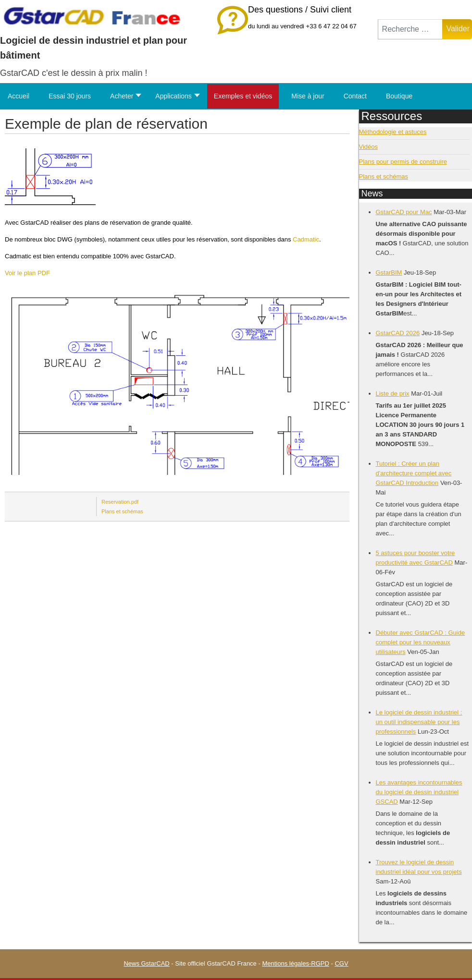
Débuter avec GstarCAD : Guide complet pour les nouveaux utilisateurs (421, 642)
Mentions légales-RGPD (295, 963)
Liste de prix (393, 393)
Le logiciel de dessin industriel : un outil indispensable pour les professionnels (419, 722)
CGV (341, 963)
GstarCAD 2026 (398, 333)
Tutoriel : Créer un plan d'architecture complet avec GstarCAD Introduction (414, 473)
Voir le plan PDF (27, 273)
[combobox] (410, 29)
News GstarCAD (146, 963)
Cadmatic (306, 239)
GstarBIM (389, 272)
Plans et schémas (122, 511)
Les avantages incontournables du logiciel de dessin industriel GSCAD (419, 792)
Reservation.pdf (120, 502)
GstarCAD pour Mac (404, 212)
